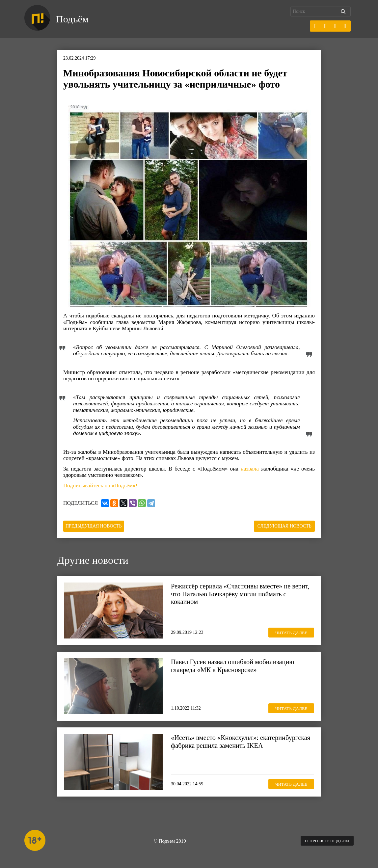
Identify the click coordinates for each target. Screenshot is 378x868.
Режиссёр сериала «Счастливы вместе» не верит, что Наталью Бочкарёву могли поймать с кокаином (242, 593)
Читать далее (289, 632)
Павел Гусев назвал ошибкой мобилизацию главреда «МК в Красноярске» (235, 665)
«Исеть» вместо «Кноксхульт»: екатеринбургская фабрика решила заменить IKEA (236, 745)
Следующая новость (282, 526)
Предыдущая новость (96, 526)
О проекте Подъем (326, 840)
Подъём (73, 19)
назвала (250, 469)
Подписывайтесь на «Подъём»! (100, 486)
